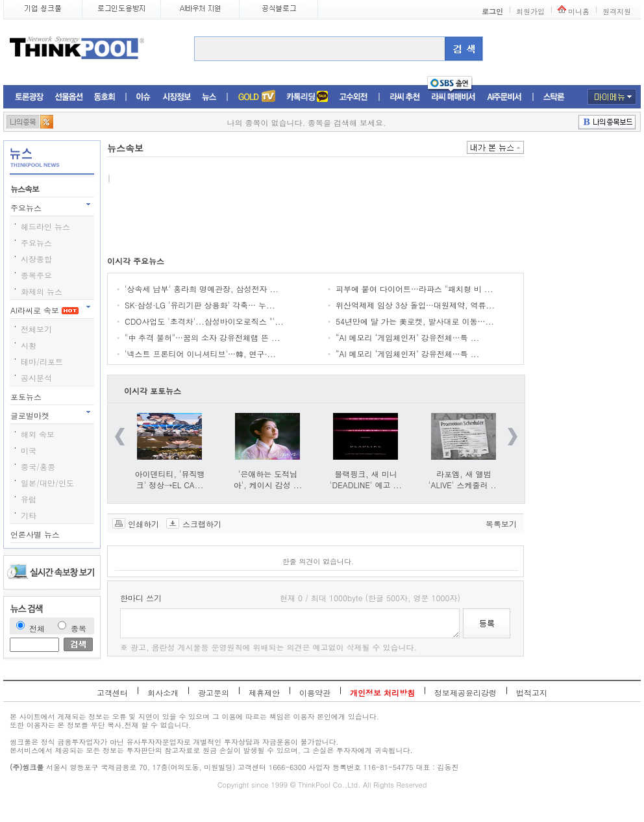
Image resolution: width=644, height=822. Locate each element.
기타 (29, 515)
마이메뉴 (612, 97)
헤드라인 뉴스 (45, 226)
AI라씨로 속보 (44, 310)
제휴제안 (264, 692)
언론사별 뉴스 (36, 534)
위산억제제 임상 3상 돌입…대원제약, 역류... (415, 305)
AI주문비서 (504, 97)
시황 (29, 345)
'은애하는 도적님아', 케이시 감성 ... (268, 479)
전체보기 (36, 329)
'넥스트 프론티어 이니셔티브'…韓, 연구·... (200, 354)
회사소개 (163, 692)
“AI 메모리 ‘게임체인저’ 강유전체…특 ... (407, 337)
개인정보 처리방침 (382, 692)
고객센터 (112, 692)
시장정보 (177, 97)
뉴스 (209, 97)
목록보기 (501, 523)
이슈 (144, 97)
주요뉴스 (27, 207)
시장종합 (36, 259)
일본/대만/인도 (47, 483)
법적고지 (532, 692)
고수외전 (354, 97)
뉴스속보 (26, 189)
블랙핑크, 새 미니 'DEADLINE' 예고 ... (366, 479)
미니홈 (579, 11)
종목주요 (36, 275)
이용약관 (315, 692)
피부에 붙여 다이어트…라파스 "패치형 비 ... (415, 289)
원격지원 (617, 11)
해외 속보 (38, 434)
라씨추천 (405, 97)
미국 (29, 450)
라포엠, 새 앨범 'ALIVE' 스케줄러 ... (464, 479)
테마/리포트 (42, 361)
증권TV (256, 97)
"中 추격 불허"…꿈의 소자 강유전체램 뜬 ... (203, 337)
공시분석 (36, 378)
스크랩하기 (202, 523)
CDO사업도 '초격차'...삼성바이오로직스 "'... (204, 321)
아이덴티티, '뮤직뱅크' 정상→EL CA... (170, 479)
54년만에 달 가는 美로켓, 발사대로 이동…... (415, 321)
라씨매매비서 (453, 97)
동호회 (105, 97)
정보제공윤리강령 (465, 692)
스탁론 (554, 97)
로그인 (492, 11)
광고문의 (214, 692)
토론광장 (29, 97)
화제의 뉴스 (42, 291)
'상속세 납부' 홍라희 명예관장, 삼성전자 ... (202, 289)
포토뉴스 (27, 396)
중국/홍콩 (38, 467)
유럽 (29, 499)
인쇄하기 (143, 523)
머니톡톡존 (307, 97)
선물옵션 (69, 97)
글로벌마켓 (31, 415)
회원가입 (530, 11)
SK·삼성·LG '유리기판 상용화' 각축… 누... (200, 305)
